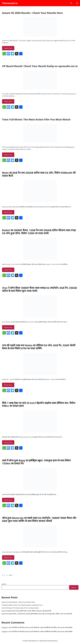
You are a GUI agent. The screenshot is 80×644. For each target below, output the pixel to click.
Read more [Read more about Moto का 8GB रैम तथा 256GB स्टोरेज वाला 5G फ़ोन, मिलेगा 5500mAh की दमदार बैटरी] (8, 212)
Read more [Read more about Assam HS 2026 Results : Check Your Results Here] (8, 48)
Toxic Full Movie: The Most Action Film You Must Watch (36, 119)
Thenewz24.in (10, 3)
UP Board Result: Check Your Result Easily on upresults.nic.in (40, 66)
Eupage (4, 627)
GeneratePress (52, 641)
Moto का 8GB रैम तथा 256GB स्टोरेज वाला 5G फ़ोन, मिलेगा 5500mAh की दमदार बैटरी (39, 174)
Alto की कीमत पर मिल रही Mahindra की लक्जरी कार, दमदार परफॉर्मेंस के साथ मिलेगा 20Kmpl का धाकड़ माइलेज (41, 627)
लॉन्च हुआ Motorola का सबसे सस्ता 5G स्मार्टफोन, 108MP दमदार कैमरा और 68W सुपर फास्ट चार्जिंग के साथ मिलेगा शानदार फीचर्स (39, 519)
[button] (71, 3)
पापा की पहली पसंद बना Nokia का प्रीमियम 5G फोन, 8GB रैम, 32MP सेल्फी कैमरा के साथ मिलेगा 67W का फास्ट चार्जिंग (39, 347)
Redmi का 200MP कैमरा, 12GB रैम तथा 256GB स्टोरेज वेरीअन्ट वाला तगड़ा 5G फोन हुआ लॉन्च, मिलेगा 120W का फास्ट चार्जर (39, 232)
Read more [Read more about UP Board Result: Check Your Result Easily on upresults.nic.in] (8, 101)
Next (11, 575)
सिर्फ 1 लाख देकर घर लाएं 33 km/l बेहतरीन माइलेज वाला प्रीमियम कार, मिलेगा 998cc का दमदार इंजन (39, 404)
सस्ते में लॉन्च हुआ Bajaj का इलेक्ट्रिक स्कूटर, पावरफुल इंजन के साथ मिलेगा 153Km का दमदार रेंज (36, 462)
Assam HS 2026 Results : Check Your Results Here (32, 13)
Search (4, 584)
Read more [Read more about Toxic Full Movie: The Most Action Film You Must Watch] (8, 155)
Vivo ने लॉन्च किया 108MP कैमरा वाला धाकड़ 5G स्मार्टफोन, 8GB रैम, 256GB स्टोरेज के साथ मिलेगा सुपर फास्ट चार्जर (39, 289)
